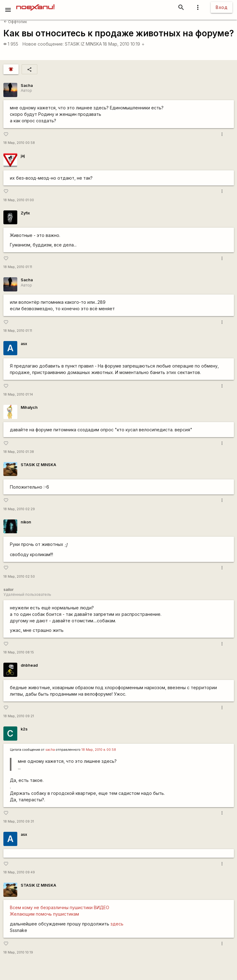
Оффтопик (15, 22)
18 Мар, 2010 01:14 (18, 394)
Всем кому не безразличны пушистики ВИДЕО (60, 907)
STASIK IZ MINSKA (83, 44)
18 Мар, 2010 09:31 (19, 821)
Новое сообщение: (43, 44)
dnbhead (29, 665)
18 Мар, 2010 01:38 (19, 452)
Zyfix (25, 213)
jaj (23, 156)
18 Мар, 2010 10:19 (124, 44)
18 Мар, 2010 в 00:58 (99, 750)
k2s (24, 729)
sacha (50, 750)
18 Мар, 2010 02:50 (19, 577)
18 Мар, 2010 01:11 (18, 267)
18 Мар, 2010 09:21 (19, 716)
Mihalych (29, 407)
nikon (26, 522)
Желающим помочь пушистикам (44, 914)
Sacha (27, 85)
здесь (117, 924)
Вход (222, 7)
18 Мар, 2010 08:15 (19, 652)
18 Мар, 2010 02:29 (19, 509)
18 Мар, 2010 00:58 (19, 143)
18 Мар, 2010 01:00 (19, 200)
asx (24, 344)
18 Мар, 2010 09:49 (19, 872)
